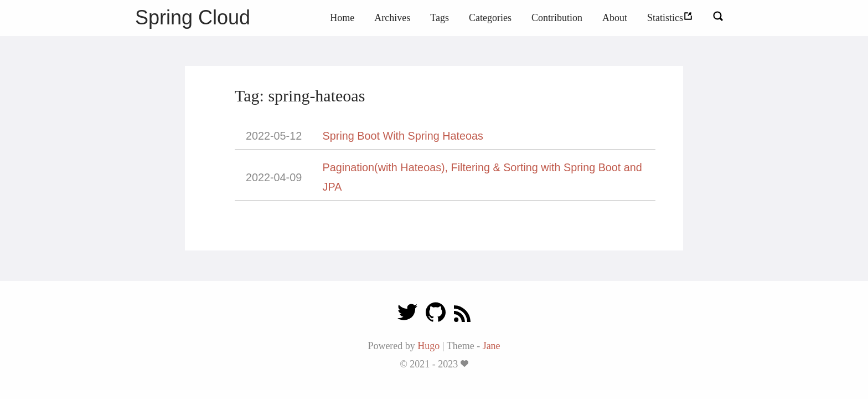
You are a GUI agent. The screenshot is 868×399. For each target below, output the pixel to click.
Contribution (557, 18)
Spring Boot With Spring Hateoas (403, 136)
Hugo (428, 346)
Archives (392, 18)
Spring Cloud (193, 17)
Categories (490, 18)
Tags (440, 18)
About (615, 18)
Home (342, 18)
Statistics (670, 18)
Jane (492, 346)
